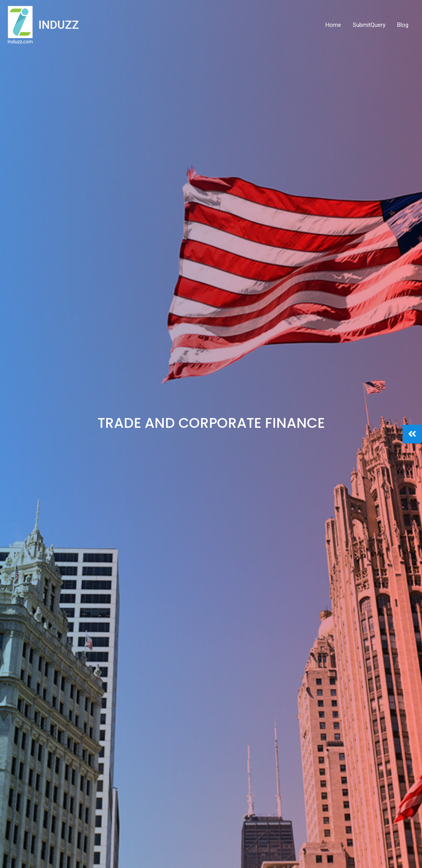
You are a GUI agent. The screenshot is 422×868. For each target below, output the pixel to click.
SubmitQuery (369, 25)
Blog (403, 25)
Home (333, 25)
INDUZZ (59, 25)
